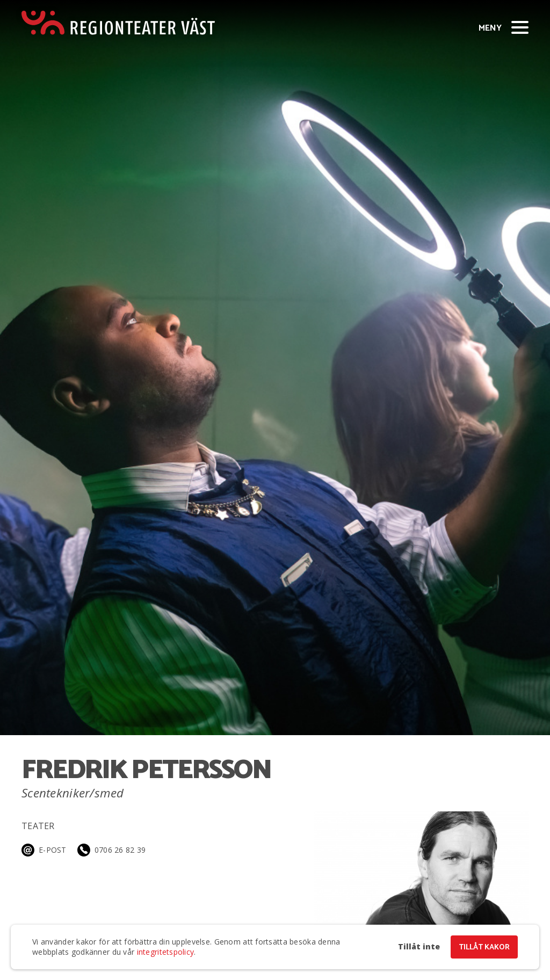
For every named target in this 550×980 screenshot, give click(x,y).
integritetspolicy (166, 952)
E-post (53, 850)
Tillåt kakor (484, 948)
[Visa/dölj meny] (520, 27)
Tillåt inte (419, 947)
